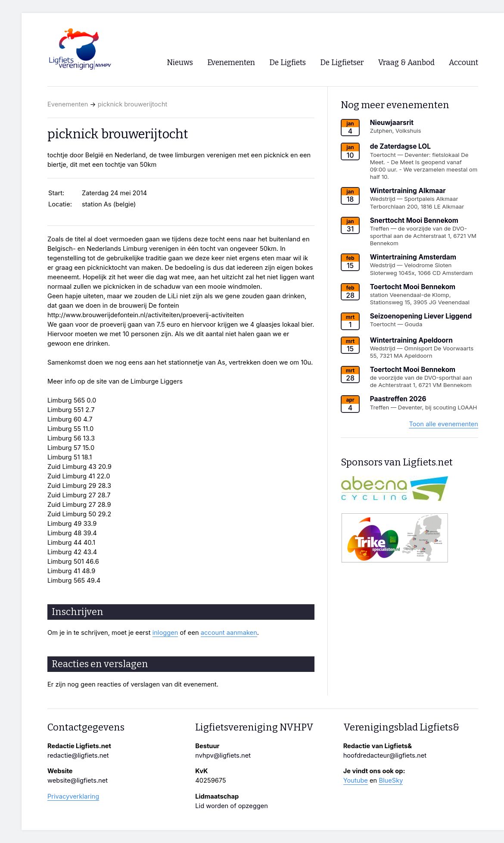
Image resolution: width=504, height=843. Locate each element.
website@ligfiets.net (78, 781)
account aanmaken (229, 633)
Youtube (356, 781)
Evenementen (68, 104)
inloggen (165, 633)
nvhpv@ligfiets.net (223, 756)
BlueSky (391, 781)
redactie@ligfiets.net (78, 756)
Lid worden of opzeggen (232, 806)
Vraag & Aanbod (406, 63)
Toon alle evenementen (443, 424)
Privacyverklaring (73, 796)
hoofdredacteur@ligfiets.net (385, 756)
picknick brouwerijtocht (133, 104)
